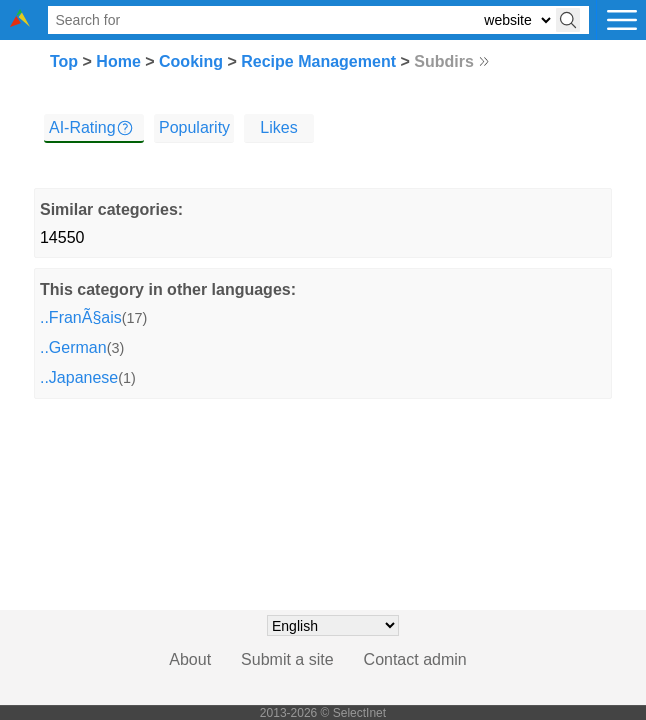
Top (64, 61)
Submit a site (287, 659)
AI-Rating (82, 127)
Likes (278, 127)
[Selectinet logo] (20, 21)
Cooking (191, 61)
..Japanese (79, 377)
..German (73, 347)
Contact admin (415, 659)
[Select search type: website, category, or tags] (517, 20)
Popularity (194, 127)
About (190, 659)
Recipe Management (318, 61)
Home (118, 61)
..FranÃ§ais (81, 317)
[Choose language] (333, 625)
